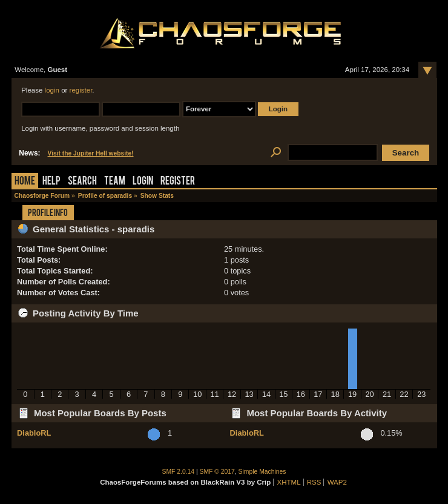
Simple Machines (262, 472)
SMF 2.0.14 (179, 472)
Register (178, 182)
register (81, 90)
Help (51, 182)
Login (143, 182)
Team (115, 182)
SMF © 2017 (217, 472)
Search (82, 182)
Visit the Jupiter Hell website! (91, 153)
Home (25, 182)
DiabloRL (34, 433)
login (52, 90)
